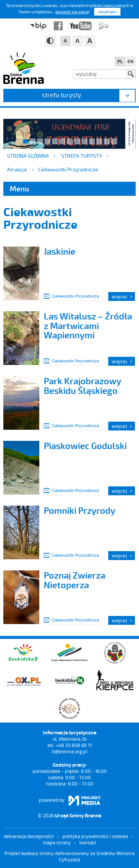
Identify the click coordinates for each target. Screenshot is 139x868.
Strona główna (28, 156)
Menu (19, 188)
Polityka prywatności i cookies (95, 836)
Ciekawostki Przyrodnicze (68, 169)
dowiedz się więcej (72, 12)
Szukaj (131, 74)
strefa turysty (62, 95)
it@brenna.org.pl (70, 751)
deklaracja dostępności (29, 836)
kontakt (88, 842)
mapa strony (57, 842)
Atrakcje (17, 169)
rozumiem (107, 12)
